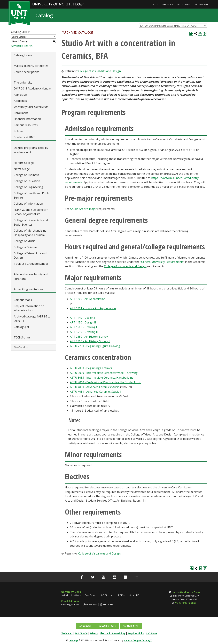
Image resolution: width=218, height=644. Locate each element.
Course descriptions (27, 72)
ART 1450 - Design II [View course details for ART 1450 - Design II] (83, 322)
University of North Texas (186, 592)
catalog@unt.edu (72, 604)
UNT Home (152, 633)
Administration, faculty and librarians (31, 276)
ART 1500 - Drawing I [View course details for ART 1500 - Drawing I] (83, 327)
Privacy (94, 633)
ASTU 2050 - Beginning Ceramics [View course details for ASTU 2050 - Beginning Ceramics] (91, 368)
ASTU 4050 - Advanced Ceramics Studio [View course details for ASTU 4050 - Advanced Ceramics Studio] (95, 387)
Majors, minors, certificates (31, 66)
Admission (20, 95)
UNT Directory (201, 4)
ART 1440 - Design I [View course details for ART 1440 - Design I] (83, 318)
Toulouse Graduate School (31, 264)
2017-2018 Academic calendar (32, 88)
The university (23, 82)
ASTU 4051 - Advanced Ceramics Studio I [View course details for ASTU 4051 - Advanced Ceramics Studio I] (96, 392)
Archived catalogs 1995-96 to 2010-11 (32, 319)
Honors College (24, 163)
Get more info (130, 626)
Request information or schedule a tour (29, 308)
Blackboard (168, 4)
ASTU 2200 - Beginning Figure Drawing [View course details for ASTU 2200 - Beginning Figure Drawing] (95, 346)
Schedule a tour (107, 626)
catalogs (73, 640)
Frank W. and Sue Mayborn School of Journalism (31, 212)
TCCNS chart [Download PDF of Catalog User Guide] (22, 337)
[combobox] (173, 26)
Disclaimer (67, 633)
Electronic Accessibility (113, 633)
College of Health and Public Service (32, 195)
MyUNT (156, 4)
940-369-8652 (108, 604)
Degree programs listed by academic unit (31, 150)
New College (22, 169)
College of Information (28, 204)
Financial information (27, 119)
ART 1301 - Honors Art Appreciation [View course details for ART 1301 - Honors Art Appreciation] (93, 308)
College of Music (24, 241)
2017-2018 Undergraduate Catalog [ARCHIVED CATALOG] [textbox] (168, 26)
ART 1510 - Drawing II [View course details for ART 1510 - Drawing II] (84, 332)
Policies (19, 131)
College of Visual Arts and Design (30, 255)
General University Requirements (162, 262)
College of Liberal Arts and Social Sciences (31, 222)
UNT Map (121, 595)
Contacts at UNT (24, 137)
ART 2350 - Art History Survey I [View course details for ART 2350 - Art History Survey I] (90, 337)
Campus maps (23, 300)
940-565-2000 (91, 604)
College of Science (25, 247)
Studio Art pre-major (83, 209)
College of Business (26, 175)
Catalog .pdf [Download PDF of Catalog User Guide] (21, 327)
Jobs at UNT (134, 595)
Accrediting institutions (29, 289)
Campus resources (26, 125)
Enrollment (21, 113)
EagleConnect (184, 4)
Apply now (85, 626)
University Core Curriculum (31, 107)
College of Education (27, 181)
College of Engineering (28, 187)
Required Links (136, 633)
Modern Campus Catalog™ (138, 640)
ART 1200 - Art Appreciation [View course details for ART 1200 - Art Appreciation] (88, 299)
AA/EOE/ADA (81, 633)
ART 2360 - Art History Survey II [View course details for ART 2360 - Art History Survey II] (90, 341)
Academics (20, 101)
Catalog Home (23, 55)
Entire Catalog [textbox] (19, 37)
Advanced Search (22, 46)
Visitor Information (186, 603)
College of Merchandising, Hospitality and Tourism (30, 233)
